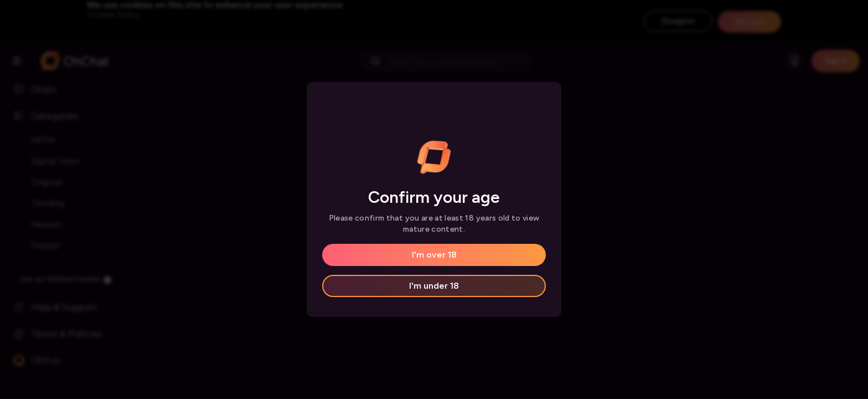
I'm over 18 (434, 255)
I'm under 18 (434, 286)
